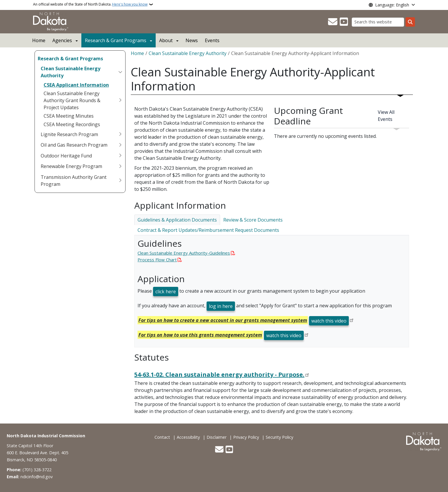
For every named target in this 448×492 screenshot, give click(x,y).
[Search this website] (378, 22)
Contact (162, 437)
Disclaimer (217, 437)
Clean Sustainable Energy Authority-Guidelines (184, 253)
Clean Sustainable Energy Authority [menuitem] (71, 72)
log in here (221, 306)
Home (39, 40)
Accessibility (188, 437)
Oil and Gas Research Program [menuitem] (74, 145)
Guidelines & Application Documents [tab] (177, 220)
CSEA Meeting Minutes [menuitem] (69, 116)
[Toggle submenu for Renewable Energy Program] (120, 166)
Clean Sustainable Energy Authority (188, 53)
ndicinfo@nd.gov (37, 477)
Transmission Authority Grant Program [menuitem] (74, 181)
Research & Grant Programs (116, 40)
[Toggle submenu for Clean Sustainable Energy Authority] (120, 72)
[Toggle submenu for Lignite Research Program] (120, 134)
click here (166, 292)
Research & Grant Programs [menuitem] (70, 59)
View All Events (386, 116)
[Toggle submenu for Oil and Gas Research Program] (120, 145)
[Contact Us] (333, 22)
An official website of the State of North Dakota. (90, 4)
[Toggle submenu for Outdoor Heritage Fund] (120, 156)
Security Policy (279, 437)
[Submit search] (410, 22)
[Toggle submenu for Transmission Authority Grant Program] (120, 181)
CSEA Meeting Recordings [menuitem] (72, 124)
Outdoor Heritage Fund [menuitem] (66, 156)
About (166, 40)
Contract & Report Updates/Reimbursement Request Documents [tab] (208, 230)
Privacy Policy (246, 437)
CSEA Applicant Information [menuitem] (76, 85)
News (192, 40)
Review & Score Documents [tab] (253, 220)
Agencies (62, 40)
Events (212, 40)
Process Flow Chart (157, 260)
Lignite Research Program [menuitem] (69, 134)
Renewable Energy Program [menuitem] (71, 166)
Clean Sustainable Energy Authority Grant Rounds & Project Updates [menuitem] (72, 100)
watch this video (329, 321)
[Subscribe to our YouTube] (344, 22)
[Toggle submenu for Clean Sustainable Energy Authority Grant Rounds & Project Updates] (120, 100)
